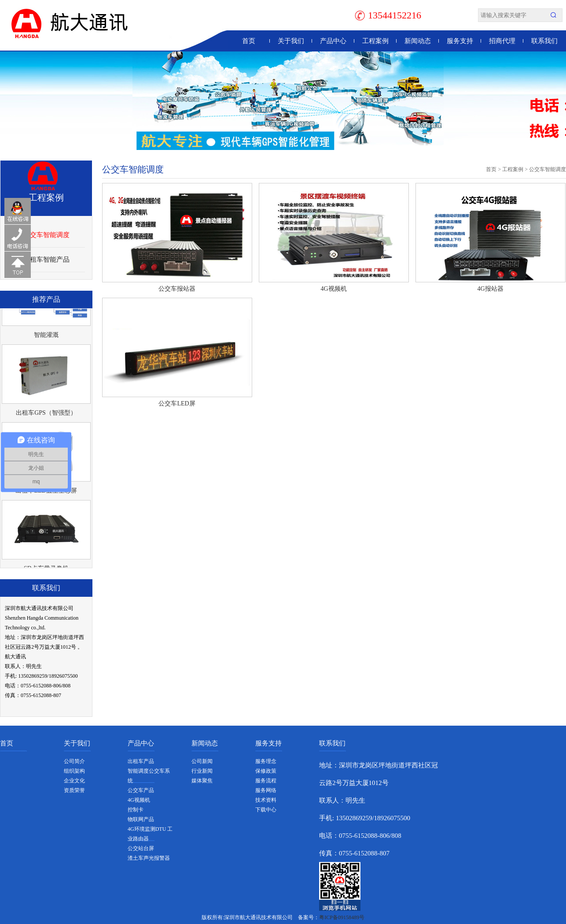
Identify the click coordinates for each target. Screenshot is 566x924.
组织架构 (74, 771)
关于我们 (291, 41)
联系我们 (544, 41)
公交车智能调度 (46, 235)
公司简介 (74, 761)
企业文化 (74, 781)
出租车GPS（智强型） (46, 414)
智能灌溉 (46, 336)
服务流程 (266, 781)
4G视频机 (333, 289)
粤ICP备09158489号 (342, 917)
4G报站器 (490, 289)
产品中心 (333, 41)
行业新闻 (202, 771)
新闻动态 (418, 41)
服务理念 (266, 761)
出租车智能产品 (46, 259)
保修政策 (266, 771)
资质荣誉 (74, 790)
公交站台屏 (141, 848)
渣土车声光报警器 (149, 858)
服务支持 (460, 41)
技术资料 (266, 800)
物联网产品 (141, 819)
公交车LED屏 (177, 404)
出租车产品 (141, 761)
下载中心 (266, 810)
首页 (249, 41)
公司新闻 (202, 761)
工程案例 (375, 41)
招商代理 (502, 41)
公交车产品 (141, 790)
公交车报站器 (177, 289)
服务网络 (266, 790)
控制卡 (136, 810)
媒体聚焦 (202, 781)
